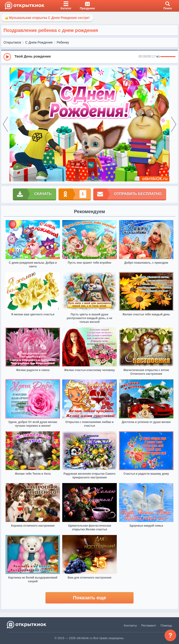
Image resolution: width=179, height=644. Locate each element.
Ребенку (63, 42)
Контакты (130, 625)
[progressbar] (168, 57)
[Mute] (158, 57)
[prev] (5, 125)
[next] (174, 125)
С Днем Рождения (39, 42)
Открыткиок (12, 42)
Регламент (149, 625)
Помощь (166, 625)
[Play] (7, 57)
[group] (89, 57)
